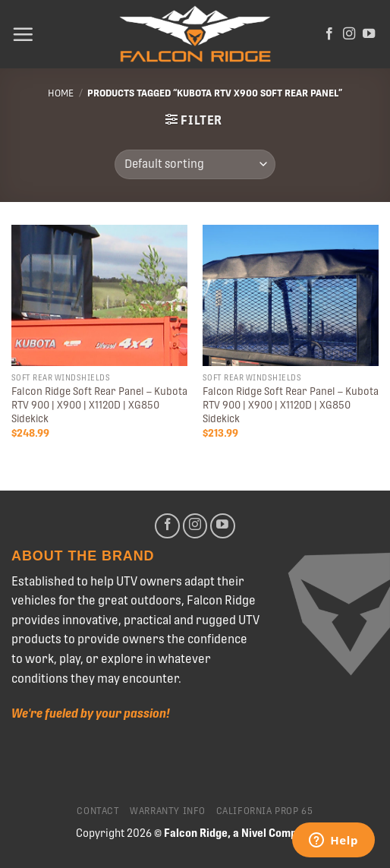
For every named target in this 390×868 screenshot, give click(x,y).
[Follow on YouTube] (369, 34)
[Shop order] (195, 164)
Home (61, 93)
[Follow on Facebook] (329, 34)
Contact (98, 811)
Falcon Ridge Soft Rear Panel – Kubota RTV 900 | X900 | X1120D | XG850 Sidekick (99, 404)
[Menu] (23, 34)
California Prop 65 (265, 811)
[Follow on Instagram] (349, 34)
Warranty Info (168, 811)
